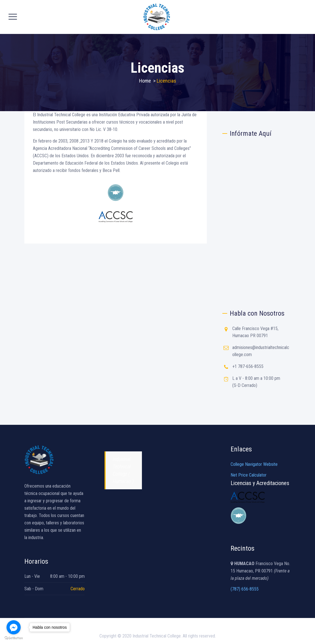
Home (145, 81)
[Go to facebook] (14, 627)
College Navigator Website (254, 464)
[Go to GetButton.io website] (14, 638)
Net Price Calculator (249, 475)
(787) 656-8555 (245, 589)
